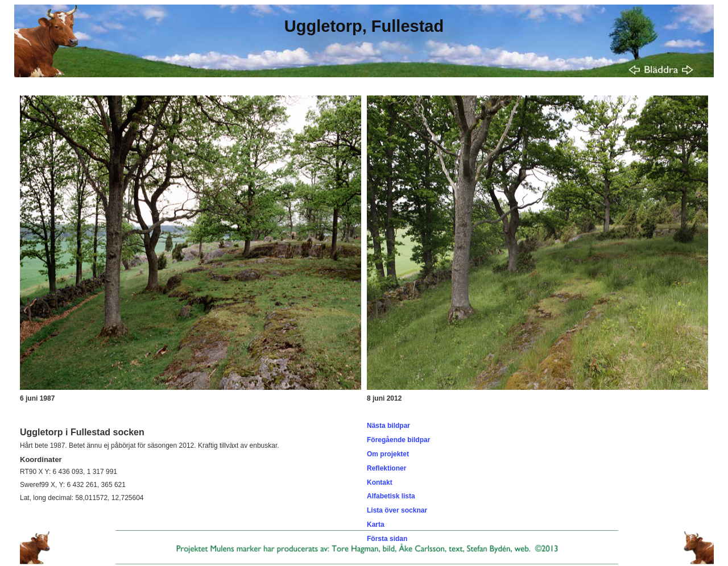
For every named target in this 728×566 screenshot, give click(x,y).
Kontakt (380, 482)
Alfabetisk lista (391, 496)
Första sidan (387, 539)
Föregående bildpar (398, 440)
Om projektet (388, 454)
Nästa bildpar (388, 426)
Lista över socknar (397, 510)
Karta (376, 525)
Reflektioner (386, 468)
